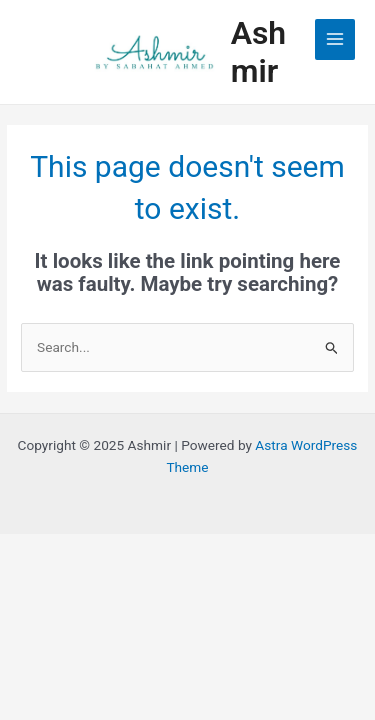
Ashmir (259, 52)
